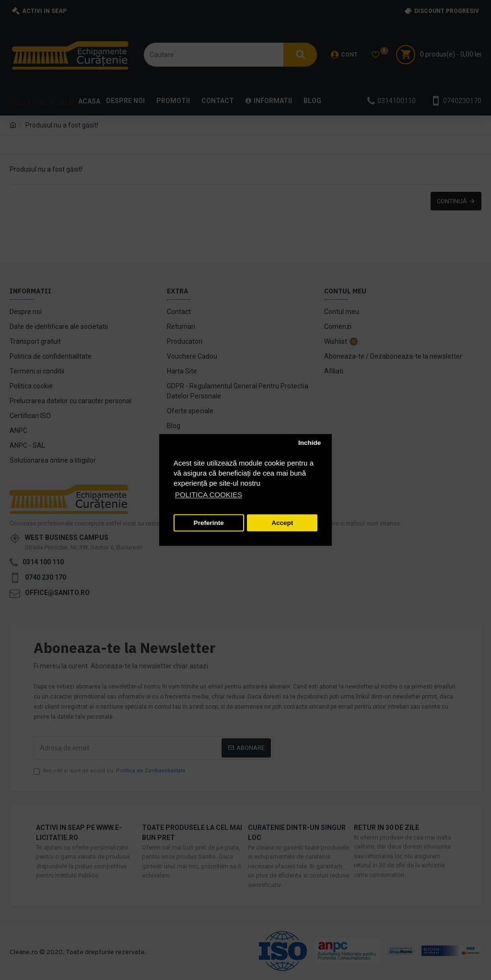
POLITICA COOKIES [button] (209, 495)
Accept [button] (282, 523)
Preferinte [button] (209, 523)
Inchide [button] (310, 443)
